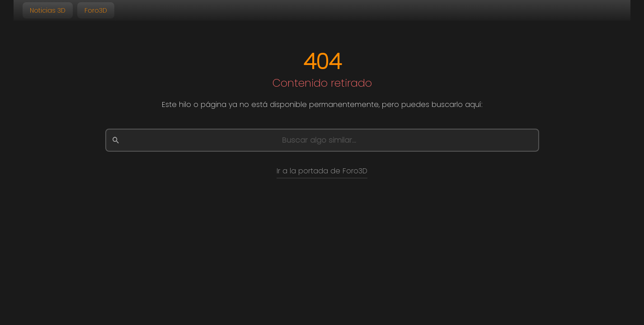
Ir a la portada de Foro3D (322, 171)
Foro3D (96, 10)
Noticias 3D (48, 10)
